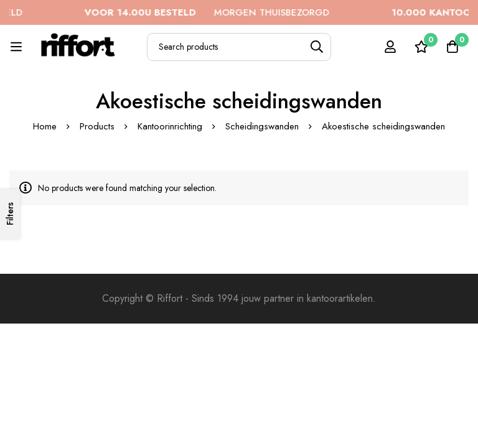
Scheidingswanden (262, 126)
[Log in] (390, 47)
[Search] (317, 47)
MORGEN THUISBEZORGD (211, 12)
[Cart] (452, 47)
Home (45, 126)
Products (97, 126)
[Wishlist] (421, 47)
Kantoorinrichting (170, 126)
